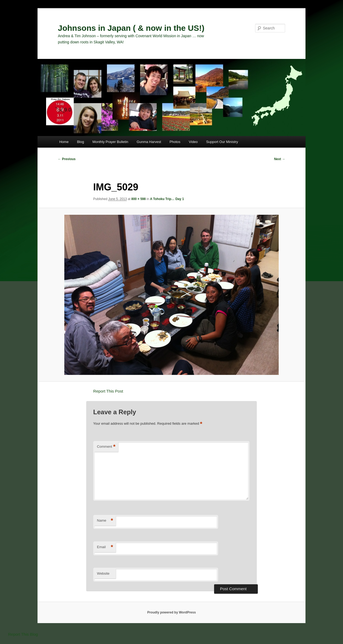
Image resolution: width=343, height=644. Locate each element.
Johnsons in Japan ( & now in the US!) (131, 28)
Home (64, 142)
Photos (175, 142)
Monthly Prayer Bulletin (110, 142)
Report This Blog (23, 634)
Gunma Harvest (149, 142)
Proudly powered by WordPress (171, 612)
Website (103, 573)
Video (193, 142)
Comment (106, 447)
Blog (80, 142)
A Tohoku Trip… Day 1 (167, 199)
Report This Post (108, 391)
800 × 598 (139, 199)
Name (105, 521)
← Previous (67, 159)
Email (105, 547)
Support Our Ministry (222, 142)
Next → (280, 159)
